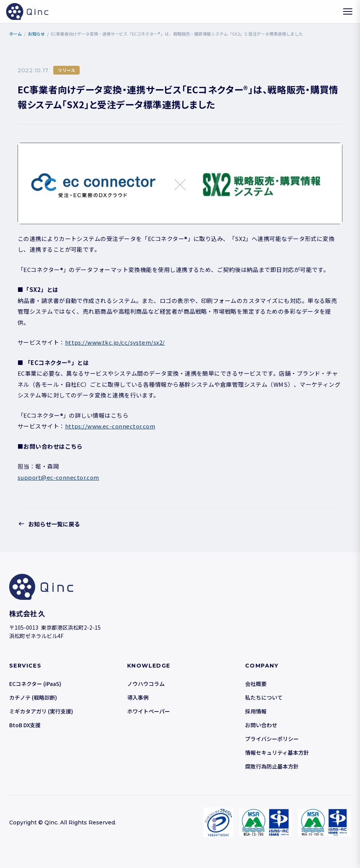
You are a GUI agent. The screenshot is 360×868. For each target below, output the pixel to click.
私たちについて (264, 697)
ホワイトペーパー (149, 711)
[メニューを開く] (348, 11)
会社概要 (256, 684)
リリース (66, 70)
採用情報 (256, 711)
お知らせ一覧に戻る (49, 524)
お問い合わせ (261, 725)
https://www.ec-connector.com (110, 426)
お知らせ (36, 34)
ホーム (16, 34)
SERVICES (25, 666)
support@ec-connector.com (58, 477)
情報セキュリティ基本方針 (277, 752)
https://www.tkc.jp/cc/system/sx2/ (115, 342)
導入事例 (138, 697)
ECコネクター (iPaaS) (35, 684)
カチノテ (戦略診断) (33, 697)
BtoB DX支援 (25, 725)
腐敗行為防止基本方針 (272, 766)
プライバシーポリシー (272, 739)
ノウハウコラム (146, 684)
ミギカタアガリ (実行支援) (41, 711)
